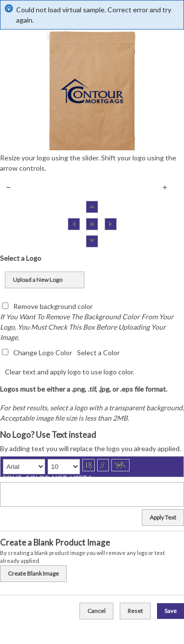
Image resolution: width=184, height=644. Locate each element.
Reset (135, 611)
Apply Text (163, 517)
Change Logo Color (43, 353)
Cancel (96, 611)
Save (171, 611)
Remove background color (53, 306)
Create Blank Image (33, 573)
